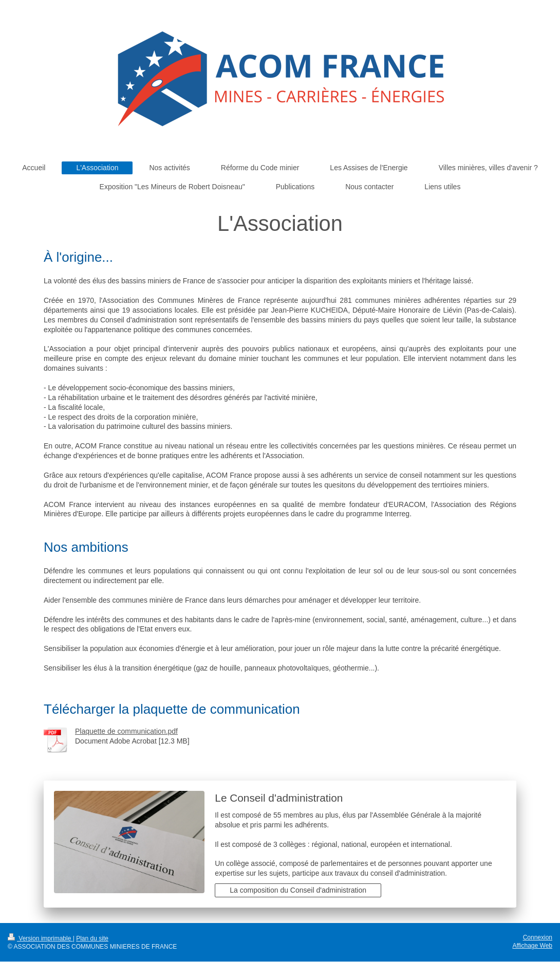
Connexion (538, 937)
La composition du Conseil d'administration (298, 890)
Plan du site (92, 938)
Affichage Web (532, 946)
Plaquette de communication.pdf (126, 731)
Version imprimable (40, 938)
